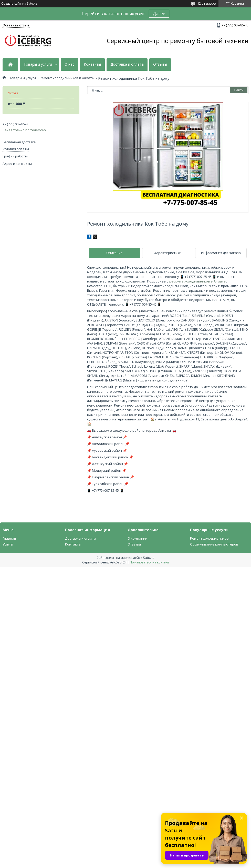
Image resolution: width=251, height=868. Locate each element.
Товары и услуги (38, 64)
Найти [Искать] (239, 90)
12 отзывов (207, 3)
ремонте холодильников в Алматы (198, 281)
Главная (9, 538)
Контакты (92, 64)
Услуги (8, 544)
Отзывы (160, 64)
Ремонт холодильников (209, 538)
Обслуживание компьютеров (214, 544)
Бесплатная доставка (19, 142)
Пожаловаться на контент (149, 562)
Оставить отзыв (16, 25)
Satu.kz (149, 558)
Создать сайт (11, 4)
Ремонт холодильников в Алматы (67, 78)
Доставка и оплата (127, 64)
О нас (69, 64)
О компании (137, 538)
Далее (159, 14)
